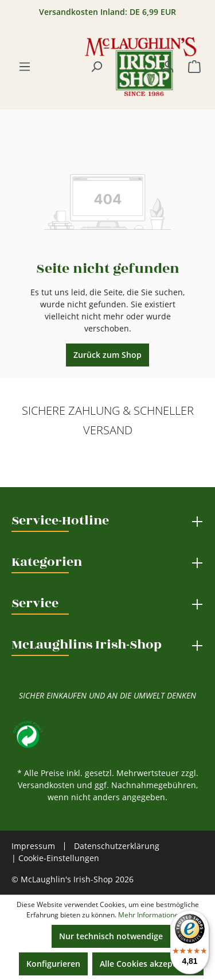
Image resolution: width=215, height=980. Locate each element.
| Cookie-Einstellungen (55, 858)
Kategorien (47, 562)
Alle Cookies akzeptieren (148, 964)
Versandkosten (46, 785)
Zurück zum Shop (107, 355)
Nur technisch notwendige (111, 936)
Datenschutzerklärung (117, 846)
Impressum (33, 846)
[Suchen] (96, 67)
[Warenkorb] (194, 67)
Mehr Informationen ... (154, 915)
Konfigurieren (53, 964)
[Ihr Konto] (168, 67)
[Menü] (25, 67)
